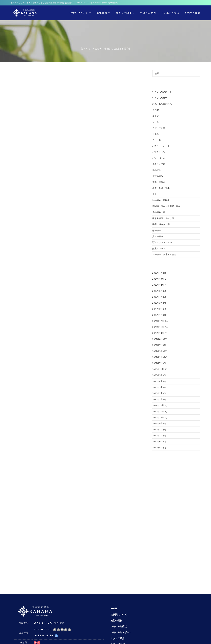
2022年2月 (158, 357)
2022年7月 (158, 345)
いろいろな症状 (160, 98)
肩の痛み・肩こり (161, 212)
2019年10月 (158, 417)
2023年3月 (158, 303)
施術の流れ (116, 574)
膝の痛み (157, 230)
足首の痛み (158, 236)
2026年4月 (158, 273)
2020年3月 (158, 387)
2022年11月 (158, 327)
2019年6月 (158, 441)
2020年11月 (158, 369)
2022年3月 (158, 351)
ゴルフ (156, 116)
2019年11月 (158, 411)
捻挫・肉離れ (159, 182)
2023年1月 (158, 315)
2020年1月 (158, 399)
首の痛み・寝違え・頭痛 (164, 254)
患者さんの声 (159, 164)
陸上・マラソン (160, 248)
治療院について (119, 568)
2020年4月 (158, 381)
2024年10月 (158, 279)
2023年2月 (158, 309)
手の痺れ (157, 170)
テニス (156, 134)
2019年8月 (158, 429)
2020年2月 (158, 393)
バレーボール (159, 158)
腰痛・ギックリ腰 (161, 224)
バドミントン (159, 152)
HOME (114, 562)
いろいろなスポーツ (162, 92)
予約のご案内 (118, 616)
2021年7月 (158, 363)
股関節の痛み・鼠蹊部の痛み (166, 206)
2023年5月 (158, 291)
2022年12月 (158, 321)
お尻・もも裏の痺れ (162, 104)
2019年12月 (158, 405)
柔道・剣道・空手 (161, 188)
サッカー (157, 122)
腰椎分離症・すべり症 (163, 218)
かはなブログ (118, 598)
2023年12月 (158, 285)
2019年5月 (158, 448)
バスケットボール (161, 146)
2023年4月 (158, 297)
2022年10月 (158, 333)
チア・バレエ (159, 128)
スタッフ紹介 (118, 592)
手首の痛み (158, 176)
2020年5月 (158, 375)
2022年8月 (158, 339)
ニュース (157, 140)
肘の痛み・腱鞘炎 (161, 200)
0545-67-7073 (82, 3)
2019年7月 (158, 435)
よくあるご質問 (119, 610)
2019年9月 (158, 423)
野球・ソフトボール (162, 242)
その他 (156, 110)
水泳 (154, 194)
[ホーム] (82, 49)
